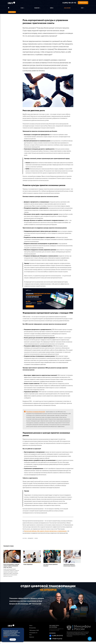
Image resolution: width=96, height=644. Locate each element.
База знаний (67, 8)
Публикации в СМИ (34, 633)
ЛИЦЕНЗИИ (37, 8)
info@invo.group (57, 641)
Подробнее (5, 637)
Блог (82, 8)
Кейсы (52, 8)
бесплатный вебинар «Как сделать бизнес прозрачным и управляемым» (45, 532)
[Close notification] (23, 629)
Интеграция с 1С (33, 635)
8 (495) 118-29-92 (69, 3)
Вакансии (32, 640)
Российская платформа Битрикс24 (36, 413)
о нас (22, 8)
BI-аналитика (33, 630)
